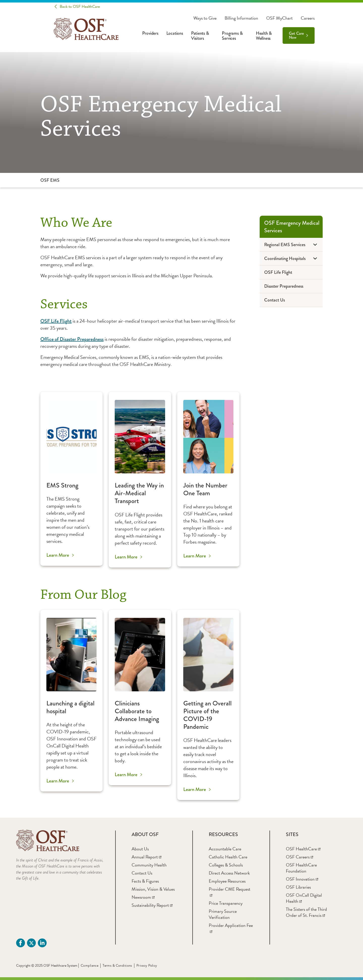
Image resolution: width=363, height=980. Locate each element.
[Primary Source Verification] (223, 914)
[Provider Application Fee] (231, 928)
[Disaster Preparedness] (291, 286)
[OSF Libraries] (298, 887)
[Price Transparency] (226, 903)
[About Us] (140, 849)
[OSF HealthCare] (303, 849)
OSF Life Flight (56, 321)
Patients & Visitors (200, 36)
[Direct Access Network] (229, 873)
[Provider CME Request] (230, 892)
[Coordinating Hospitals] (291, 259)
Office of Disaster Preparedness (72, 339)
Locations (175, 33)
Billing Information (241, 18)
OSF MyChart (279, 18)
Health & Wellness (264, 36)
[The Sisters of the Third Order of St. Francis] (306, 912)
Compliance (89, 966)
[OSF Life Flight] (291, 272)
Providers (150, 33)
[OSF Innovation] (302, 879)
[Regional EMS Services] (291, 245)
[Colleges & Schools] (226, 865)
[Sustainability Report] (152, 905)
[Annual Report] (146, 857)
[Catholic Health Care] (228, 857)
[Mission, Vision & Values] (153, 889)
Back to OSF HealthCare (80, 7)
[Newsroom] (143, 897)
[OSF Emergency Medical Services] (291, 227)
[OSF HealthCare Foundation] (301, 868)
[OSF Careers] (299, 857)
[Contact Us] (291, 300)
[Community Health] (149, 865)
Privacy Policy (147, 966)
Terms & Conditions (117, 966)
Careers (308, 18)
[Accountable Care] (225, 849)
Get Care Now (296, 35)
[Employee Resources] (227, 881)
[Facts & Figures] (145, 881)
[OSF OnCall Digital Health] (304, 898)
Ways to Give (205, 18)
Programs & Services (232, 36)
